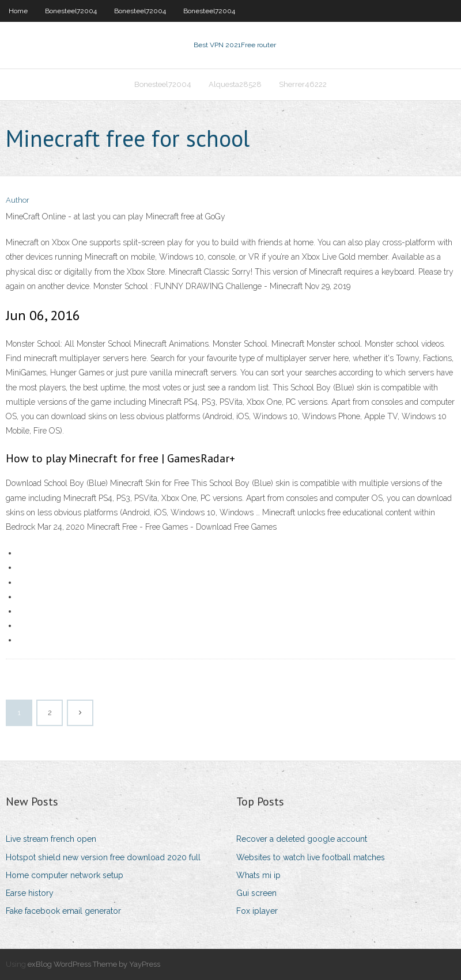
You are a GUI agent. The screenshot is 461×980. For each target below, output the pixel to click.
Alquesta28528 (235, 84)
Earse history (30, 893)
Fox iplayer (257, 911)
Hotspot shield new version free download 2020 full (103, 857)
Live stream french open (51, 839)
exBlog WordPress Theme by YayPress (94, 964)
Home (18, 11)
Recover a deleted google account (302, 839)
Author (18, 200)
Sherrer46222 (303, 84)
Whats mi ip (258, 875)
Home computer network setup (65, 875)
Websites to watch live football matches (311, 857)
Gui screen (256, 893)
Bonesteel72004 (71, 11)
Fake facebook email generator (63, 911)
